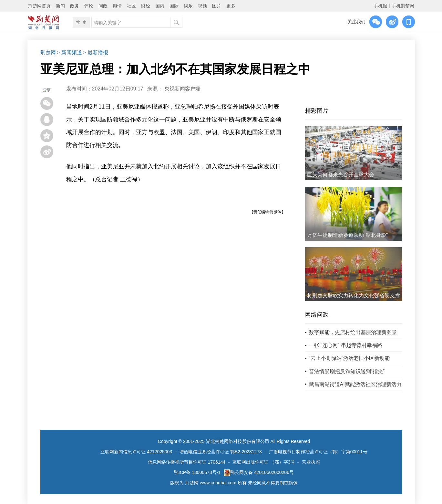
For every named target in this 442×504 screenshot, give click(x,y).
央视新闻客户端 (182, 89)
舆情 (117, 6)
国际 (174, 6)
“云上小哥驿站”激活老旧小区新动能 (349, 358)
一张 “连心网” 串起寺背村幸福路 (346, 345)
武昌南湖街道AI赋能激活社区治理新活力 (355, 384)
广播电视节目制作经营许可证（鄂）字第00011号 (318, 452)
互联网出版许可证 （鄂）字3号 (264, 462)
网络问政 (317, 315)
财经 (146, 6)
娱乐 (188, 6)
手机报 (380, 6)
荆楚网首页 (39, 6)
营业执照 (311, 462)
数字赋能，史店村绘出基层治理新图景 (353, 332)
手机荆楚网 (403, 6)
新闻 (60, 6)
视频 (202, 6)
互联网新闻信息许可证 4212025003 (136, 452)
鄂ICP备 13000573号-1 (197, 472)
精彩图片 (317, 111)
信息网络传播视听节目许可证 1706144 (187, 462)
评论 (89, 6)
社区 (131, 6)
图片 (217, 6)
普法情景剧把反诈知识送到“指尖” (347, 371)
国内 (160, 6)
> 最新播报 (96, 52)
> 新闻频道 (70, 52)
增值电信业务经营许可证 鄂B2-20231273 (221, 452)
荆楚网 (48, 52)
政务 (75, 6)
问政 (103, 6)
